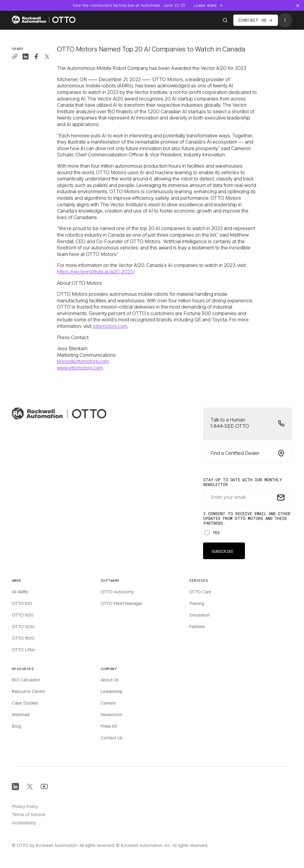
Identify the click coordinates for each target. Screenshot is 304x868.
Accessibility (24, 823)
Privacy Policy (25, 807)
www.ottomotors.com (80, 368)
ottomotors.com (110, 327)
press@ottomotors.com (83, 362)
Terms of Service (29, 815)
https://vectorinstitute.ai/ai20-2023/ (96, 272)
